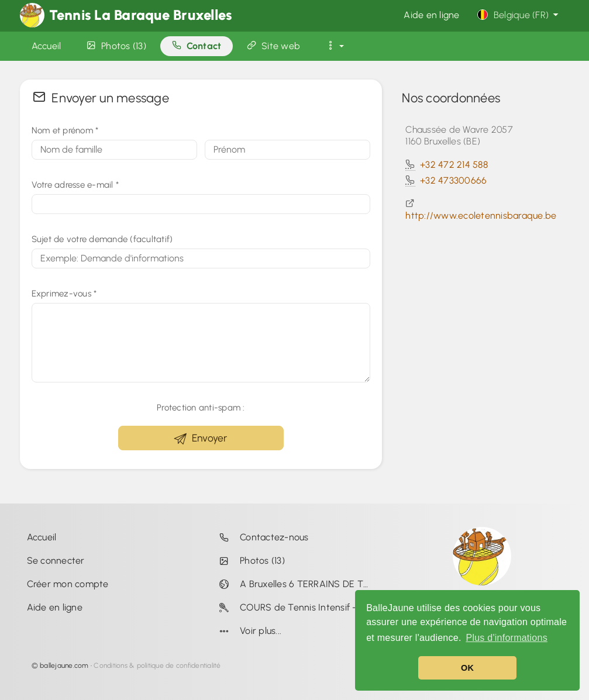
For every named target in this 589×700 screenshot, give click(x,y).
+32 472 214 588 (454, 165)
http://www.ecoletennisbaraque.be (481, 215)
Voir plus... (248, 631)
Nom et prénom (65, 130)
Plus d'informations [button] (506, 638)
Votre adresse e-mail (75, 185)
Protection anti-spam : (201, 408)
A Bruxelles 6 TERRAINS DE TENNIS (297, 584)
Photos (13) (249, 561)
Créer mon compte (68, 584)
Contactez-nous (261, 537)
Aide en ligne (431, 15)
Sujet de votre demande (102, 239)
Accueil (42, 537)
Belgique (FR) (519, 15)
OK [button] (467, 668)
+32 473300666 (453, 180)
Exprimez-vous (64, 294)
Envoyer (201, 439)
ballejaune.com (64, 665)
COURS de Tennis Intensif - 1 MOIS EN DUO (297, 607)
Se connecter (56, 561)
